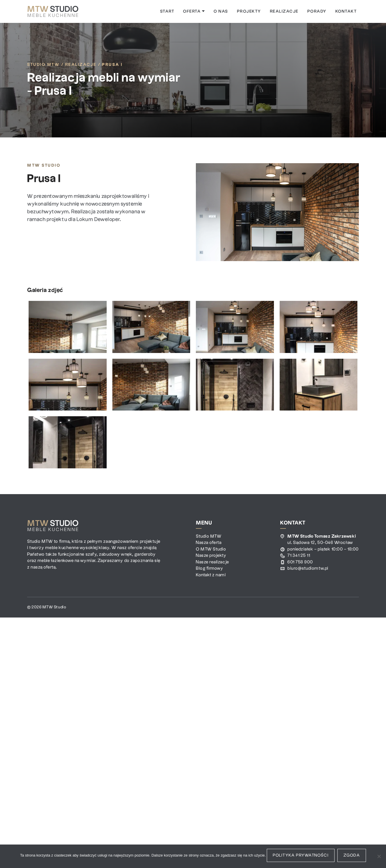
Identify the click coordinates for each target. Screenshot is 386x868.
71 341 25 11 (299, 556)
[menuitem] (167, 11)
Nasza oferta (209, 543)
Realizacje (284, 11)
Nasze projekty (211, 556)
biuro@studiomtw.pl (308, 568)
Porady (317, 11)
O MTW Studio (211, 549)
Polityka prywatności (301, 855)
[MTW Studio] (53, 11)
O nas (221, 11)
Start (167, 11)
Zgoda (352, 855)
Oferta (194, 11)
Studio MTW (43, 65)
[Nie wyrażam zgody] (379, 856)
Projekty (249, 11)
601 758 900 (300, 562)
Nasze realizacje (212, 562)
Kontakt (346, 11)
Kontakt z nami (211, 575)
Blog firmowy (209, 568)
